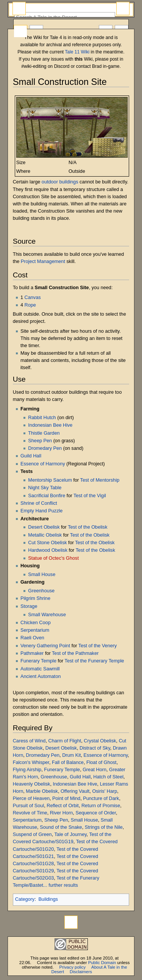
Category (25, 899)
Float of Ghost (101, 762)
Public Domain (102, 963)
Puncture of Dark (101, 798)
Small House (42, 575)
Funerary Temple (38, 661)
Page (20, 31)
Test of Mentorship (100, 480)
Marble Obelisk (42, 791)
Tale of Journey (71, 834)
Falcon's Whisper (31, 762)
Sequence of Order (96, 813)
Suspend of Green (32, 834)
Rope (30, 305)
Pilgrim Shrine (35, 598)
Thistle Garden (44, 433)
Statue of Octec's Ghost (53, 558)
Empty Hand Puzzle (41, 511)
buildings (69, 182)
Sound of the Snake (61, 827)
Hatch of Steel (108, 777)
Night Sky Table (45, 488)
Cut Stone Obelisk (47, 543)
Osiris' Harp (105, 791)
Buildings (48, 899)
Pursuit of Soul (29, 806)
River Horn (62, 813)
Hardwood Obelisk (48, 550)
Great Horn (94, 770)
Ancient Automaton (41, 676)
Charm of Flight (65, 741)
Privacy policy (72, 967)
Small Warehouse (47, 615)
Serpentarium (35, 630)
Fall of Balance (68, 762)
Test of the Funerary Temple (94, 661)
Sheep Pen (40, 441)
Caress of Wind (29, 741)
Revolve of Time (30, 813)
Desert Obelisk (44, 527)
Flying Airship (27, 770)
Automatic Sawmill (40, 669)
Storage (29, 606)
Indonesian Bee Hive (50, 425)
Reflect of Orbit (63, 806)
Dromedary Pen (45, 448)
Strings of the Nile (104, 827)
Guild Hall (31, 456)
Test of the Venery (98, 646)
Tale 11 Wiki (77, 52)
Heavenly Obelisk (32, 784)
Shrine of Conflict (39, 503)
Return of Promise (101, 806)
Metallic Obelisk (45, 535)
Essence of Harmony (43, 464)
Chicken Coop (36, 623)
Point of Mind (66, 798)
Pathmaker (32, 653)
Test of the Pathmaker (75, 653)
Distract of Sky (95, 748)
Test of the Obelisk (87, 527)
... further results (61, 885)
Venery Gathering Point (45, 646)
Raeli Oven (32, 638)
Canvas (33, 297)
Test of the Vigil (90, 496)
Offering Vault (75, 791)
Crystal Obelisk (100, 741)
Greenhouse (41, 591)
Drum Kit (71, 755)
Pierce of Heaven (31, 798)
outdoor (50, 182)
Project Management (43, 261)
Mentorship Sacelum (50, 480)
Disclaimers (81, 972)
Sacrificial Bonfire (47, 496)
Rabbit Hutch (42, 418)
